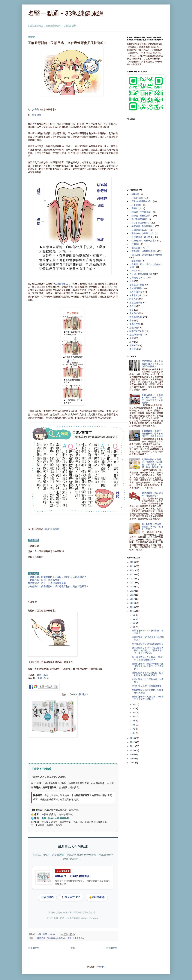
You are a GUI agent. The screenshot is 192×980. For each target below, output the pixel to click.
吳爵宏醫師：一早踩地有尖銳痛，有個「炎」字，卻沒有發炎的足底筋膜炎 (152, 399)
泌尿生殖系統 (136, 303)
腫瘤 (132, 338)
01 (134, 733)
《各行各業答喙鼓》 (139, 219)
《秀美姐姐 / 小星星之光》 (142, 233)
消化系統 (134, 313)
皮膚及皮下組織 (137, 285)
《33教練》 (135, 194)
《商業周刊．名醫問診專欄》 (143, 251)
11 (134, 619)
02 (134, 729)
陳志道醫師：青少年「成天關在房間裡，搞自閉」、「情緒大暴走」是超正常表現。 (148, 650)
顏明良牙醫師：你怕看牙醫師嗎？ (148, 644)
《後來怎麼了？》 (138, 248)
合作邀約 (47, 897)
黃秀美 (36, 109)
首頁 (73, 948)
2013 (133, 738)
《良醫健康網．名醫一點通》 (143, 241)
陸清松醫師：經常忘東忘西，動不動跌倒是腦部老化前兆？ (148, 674)
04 (134, 721)
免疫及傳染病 (136, 292)
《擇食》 (134, 271)
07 (134, 708)
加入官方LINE (71, 897)
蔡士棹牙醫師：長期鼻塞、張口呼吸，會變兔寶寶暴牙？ (148, 658)
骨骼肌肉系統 (136, 317)
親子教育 (134, 345)
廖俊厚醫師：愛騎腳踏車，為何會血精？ (152, 494)
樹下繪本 (37, 115)
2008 (133, 758)
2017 (133, 599)
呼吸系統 (134, 299)
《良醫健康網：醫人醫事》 (142, 237)
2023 (133, 574)
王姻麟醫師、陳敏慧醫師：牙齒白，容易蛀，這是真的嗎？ (57, 577)
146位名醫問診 (78, 694)
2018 (133, 595)
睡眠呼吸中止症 (137, 331)
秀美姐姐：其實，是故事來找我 (147, 686)
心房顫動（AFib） (138, 278)
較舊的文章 (112, 948)
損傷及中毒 (135, 324)
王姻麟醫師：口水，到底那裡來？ (45, 580)
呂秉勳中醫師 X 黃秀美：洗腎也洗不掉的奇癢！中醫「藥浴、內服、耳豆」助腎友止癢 (152, 463)
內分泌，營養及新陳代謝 (141, 274)
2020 (133, 587)
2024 (133, 570)
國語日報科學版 (52, 529)
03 (134, 725)
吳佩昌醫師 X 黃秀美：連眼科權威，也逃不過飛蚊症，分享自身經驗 (152, 434)
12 (134, 615)
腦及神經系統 (136, 335)
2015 (133, 607)
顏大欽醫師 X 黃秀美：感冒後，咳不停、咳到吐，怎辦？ (152, 527)
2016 (133, 603)
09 (134, 627)
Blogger (101, 967)
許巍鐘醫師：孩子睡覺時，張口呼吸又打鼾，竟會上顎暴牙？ (58, 586)
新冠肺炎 (134, 328)
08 (134, 704)
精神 (132, 342)
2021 (133, 583)
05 (134, 716)
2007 (133, 763)
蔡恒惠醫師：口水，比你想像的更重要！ (48, 583)
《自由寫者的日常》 (139, 230)
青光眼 (133, 306)
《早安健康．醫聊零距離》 (142, 226)
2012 (133, 742)
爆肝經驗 (134, 349)
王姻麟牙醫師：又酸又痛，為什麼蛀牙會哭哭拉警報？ (148, 698)
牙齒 (70, 938)
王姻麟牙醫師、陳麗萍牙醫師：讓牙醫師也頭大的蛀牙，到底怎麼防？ (148, 666)
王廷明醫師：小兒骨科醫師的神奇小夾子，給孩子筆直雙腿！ (152, 364)
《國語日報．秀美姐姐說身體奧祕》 (51, 938)
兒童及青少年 (78, 938)
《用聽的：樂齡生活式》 (141, 216)
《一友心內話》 (137, 198)
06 (134, 712)
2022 (133, 579)
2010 (133, 750)
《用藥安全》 (136, 208)
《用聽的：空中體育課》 (141, 212)
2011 (133, 746)
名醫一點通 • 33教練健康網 (66, 13)
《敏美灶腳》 (136, 261)
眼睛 (132, 320)
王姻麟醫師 (60, 284)
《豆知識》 (135, 244)
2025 (133, 566)
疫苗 (132, 310)
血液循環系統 (136, 288)
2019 (133, 591)
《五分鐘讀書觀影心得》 (141, 201)
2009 (133, 754)
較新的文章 (34, 948)
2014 (133, 611)
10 (134, 623)
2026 (133, 562)
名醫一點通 (42, 675)
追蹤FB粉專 (97, 897)
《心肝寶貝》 (136, 205)
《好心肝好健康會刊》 (140, 223)
